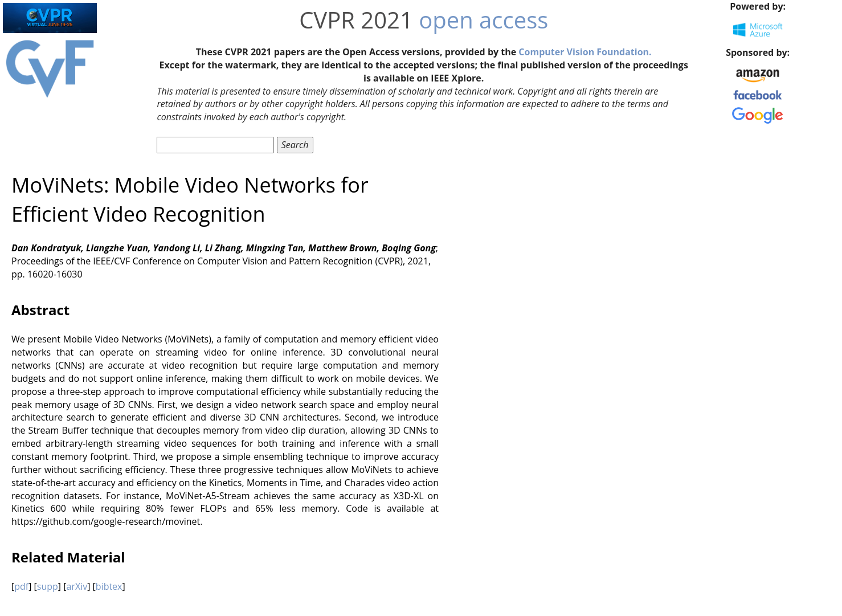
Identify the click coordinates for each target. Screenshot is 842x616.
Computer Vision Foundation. (585, 52)
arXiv (77, 586)
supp (48, 586)
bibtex (109, 586)
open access (483, 20)
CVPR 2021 (356, 20)
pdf (21, 586)
